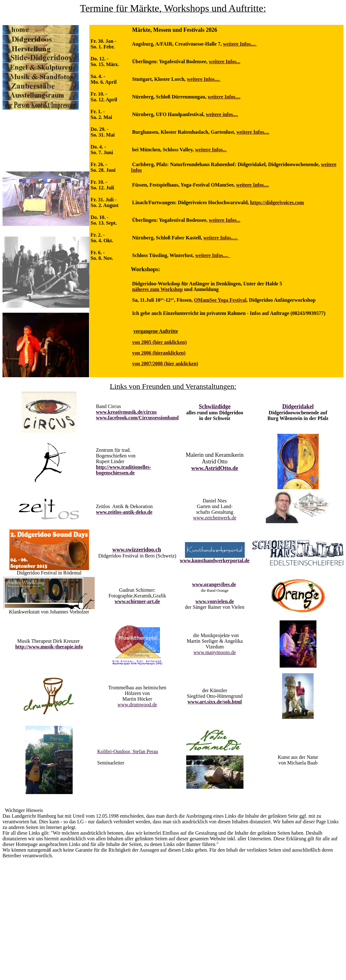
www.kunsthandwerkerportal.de (215, 560)
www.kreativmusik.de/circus (126, 412)
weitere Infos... (225, 62)
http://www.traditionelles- (124, 467)
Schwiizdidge (215, 406)
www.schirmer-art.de (137, 601)
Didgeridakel (298, 406)
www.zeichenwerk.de (215, 518)
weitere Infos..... (220, 238)
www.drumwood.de (137, 705)
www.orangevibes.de (214, 584)
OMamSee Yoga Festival (220, 300)
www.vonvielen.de (215, 601)
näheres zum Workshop (157, 289)
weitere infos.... (222, 114)
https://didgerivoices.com (277, 202)
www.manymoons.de (215, 652)
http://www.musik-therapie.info (49, 647)
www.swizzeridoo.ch (137, 550)
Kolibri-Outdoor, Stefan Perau (128, 751)
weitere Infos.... (239, 44)
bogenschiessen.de (115, 473)
